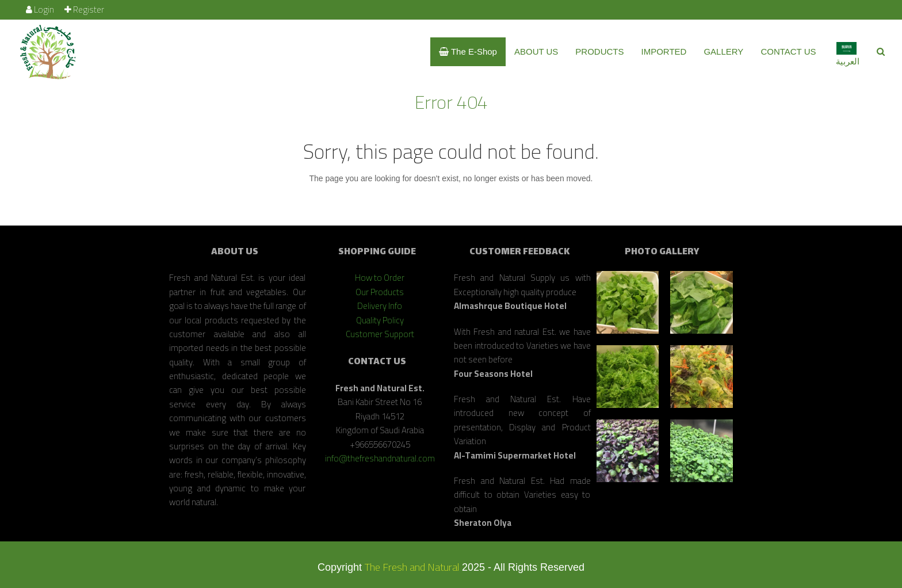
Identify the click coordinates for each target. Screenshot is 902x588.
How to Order (380, 278)
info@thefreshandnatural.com (380, 458)
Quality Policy (380, 320)
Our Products (380, 292)
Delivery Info (380, 306)
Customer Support (380, 334)
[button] (881, 52)
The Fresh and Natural (412, 567)
